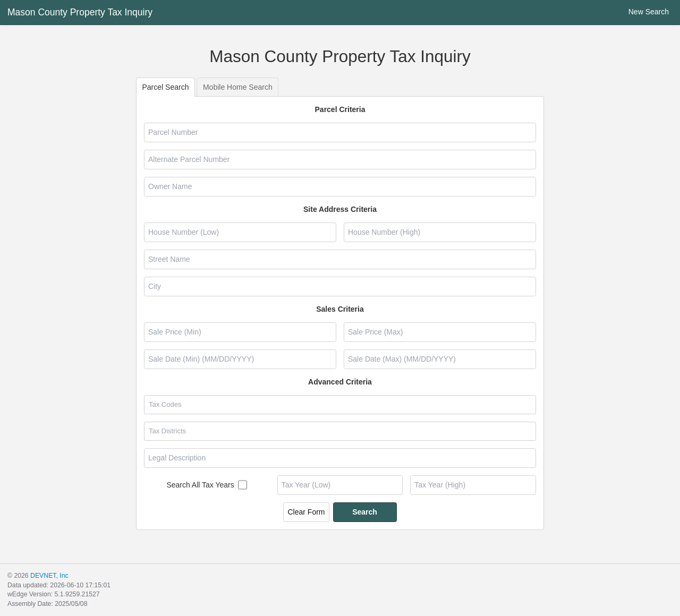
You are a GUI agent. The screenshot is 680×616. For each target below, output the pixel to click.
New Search (642, 12)
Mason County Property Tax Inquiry (80, 12)
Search (365, 512)
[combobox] (339, 405)
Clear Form (306, 512)
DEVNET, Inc (49, 576)
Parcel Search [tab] (166, 87)
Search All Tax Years (200, 485)
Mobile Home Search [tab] (238, 87)
